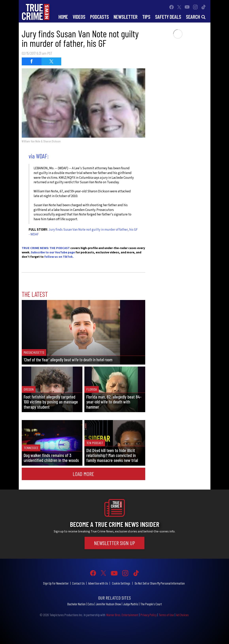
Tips (146, 17)
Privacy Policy (148, 615)
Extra (91, 604)
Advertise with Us (98, 583)
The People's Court (151, 604)
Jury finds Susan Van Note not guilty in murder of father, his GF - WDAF (83, 232)
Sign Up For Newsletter (56, 583)
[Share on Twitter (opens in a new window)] (51, 61)
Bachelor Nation (76, 604)
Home (63, 17)
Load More (83, 474)
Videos (79, 17)
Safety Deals (168, 17)
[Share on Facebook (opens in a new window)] (32, 61)
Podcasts (99, 17)
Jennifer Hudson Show (108, 604)
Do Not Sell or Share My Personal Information (160, 583)
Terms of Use (166, 615)
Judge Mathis (131, 604)
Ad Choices (182, 615)
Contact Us (78, 583)
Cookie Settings (121, 583)
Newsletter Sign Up (114, 543)
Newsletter (126, 17)
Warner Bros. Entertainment (122, 615)
